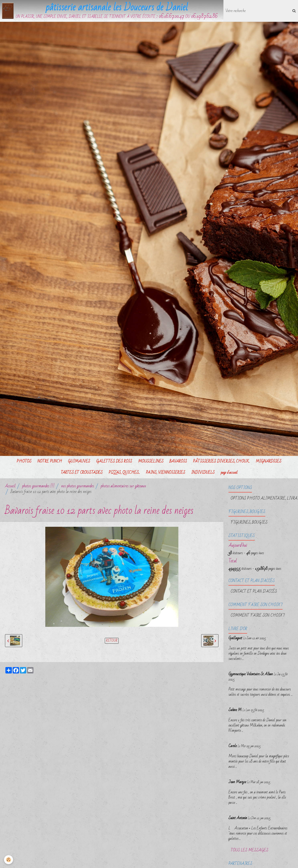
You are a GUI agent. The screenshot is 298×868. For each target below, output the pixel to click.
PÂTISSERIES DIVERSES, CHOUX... (221, 461)
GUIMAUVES (79, 461)
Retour (112, 641)
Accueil (10, 486)
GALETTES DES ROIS (114, 461)
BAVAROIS (178, 461)
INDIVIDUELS (203, 473)
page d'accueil (229, 473)
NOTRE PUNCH (50, 461)
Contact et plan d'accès (254, 591)
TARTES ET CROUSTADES (82, 473)
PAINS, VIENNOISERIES (166, 473)
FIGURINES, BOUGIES (249, 522)
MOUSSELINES (151, 461)
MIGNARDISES (269, 461)
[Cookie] (9, 860)
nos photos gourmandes (78, 486)
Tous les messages (250, 850)
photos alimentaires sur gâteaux (123, 486)
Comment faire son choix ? (258, 615)
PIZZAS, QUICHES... (124, 473)
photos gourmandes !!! (38, 486)
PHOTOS (24, 461)
